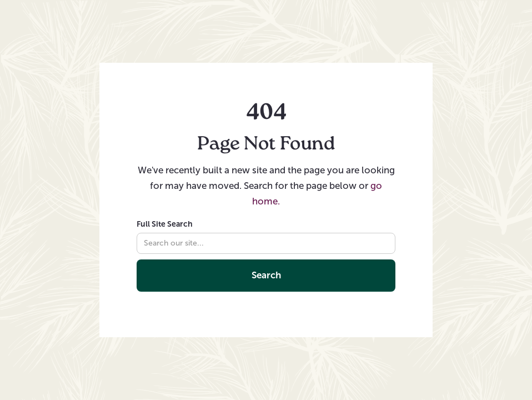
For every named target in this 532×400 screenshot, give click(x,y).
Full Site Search (165, 224)
